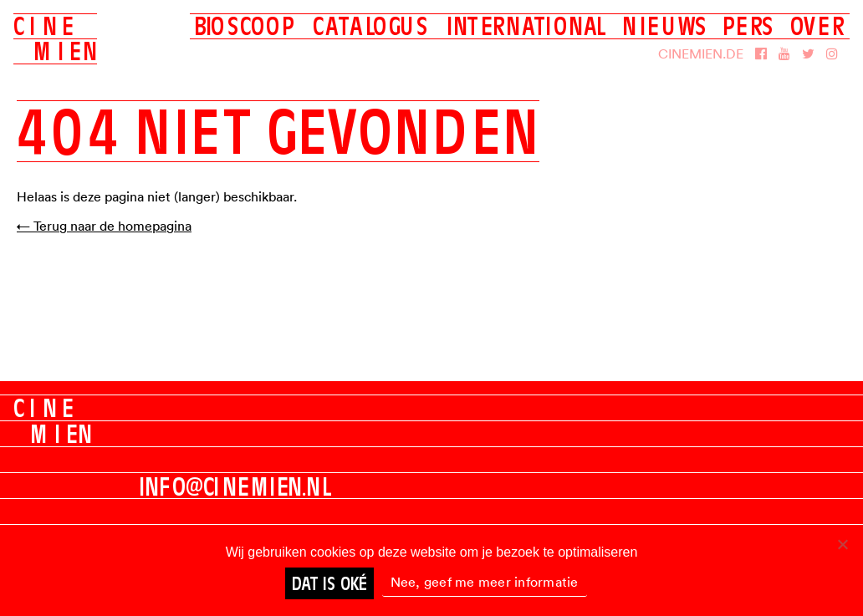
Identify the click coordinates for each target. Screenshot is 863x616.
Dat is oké (329, 583)
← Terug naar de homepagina (104, 226)
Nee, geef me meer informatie (485, 582)
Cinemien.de (701, 53)
